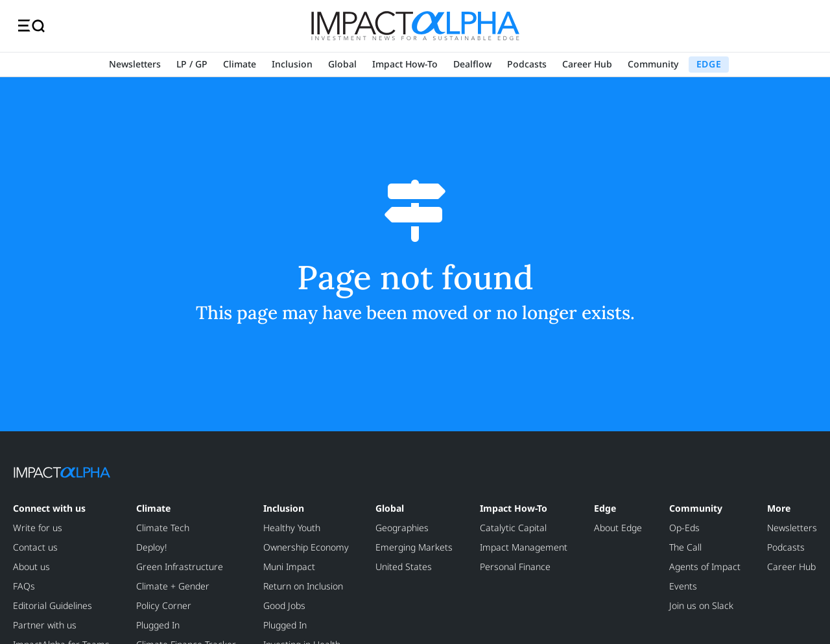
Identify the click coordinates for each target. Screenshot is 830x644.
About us (31, 566)
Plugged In (158, 625)
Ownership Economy (306, 547)
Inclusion (292, 64)
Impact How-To (405, 64)
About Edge (618, 528)
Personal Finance (515, 566)
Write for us (38, 528)
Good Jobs (284, 605)
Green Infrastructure (180, 566)
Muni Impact (289, 566)
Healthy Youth (292, 528)
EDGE (709, 64)
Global (342, 64)
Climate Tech (163, 528)
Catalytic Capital (513, 528)
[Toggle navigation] (31, 26)
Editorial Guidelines (53, 605)
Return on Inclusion (303, 586)
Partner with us (45, 625)
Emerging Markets (414, 547)
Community (653, 64)
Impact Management (524, 547)
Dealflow (472, 64)
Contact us (35, 547)
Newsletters (135, 64)
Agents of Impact (705, 566)
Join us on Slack (701, 605)
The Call (685, 547)
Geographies (402, 528)
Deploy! (151, 547)
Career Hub (587, 64)
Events (683, 586)
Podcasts (527, 64)
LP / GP (192, 64)
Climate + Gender (173, 586)
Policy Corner (164, 605)
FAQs (24, 586)
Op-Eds (684, 528)
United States (404, 566)
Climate (240, 64)
